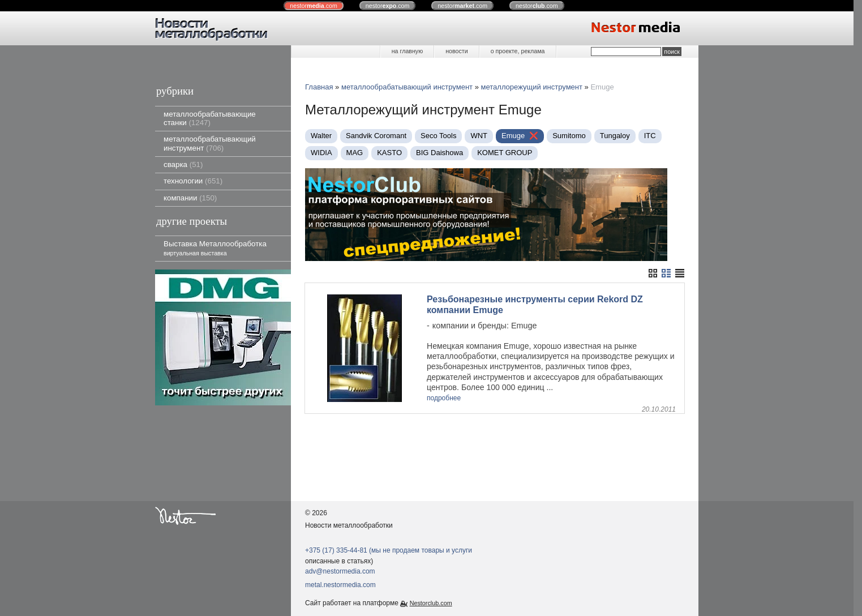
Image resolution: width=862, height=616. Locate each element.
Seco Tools (438, 136)
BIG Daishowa (439, 153)
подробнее (444, 398)
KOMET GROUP (505, 153)
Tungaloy (615, 136)
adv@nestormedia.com (340, 571)
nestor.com (314, 6)
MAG (355, 153)
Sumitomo (569, 136)
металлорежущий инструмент (532, 87)
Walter (321, 136)
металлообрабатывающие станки (210, 118)
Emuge (513, 136)
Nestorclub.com (431, 603)
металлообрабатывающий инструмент (210, 143)
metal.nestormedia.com (340, 585)
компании (190, 198)
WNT (479, 136)
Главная (319, 87)
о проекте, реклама (518, 51)
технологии (193, 181)
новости (456, 51)
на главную (407, 51)
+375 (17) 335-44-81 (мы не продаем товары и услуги (389, 550)
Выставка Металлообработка (215, 248)
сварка (183, 164)
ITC (650, 136)
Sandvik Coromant (376, 136)
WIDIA (321, 153)
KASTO (389, 153)
